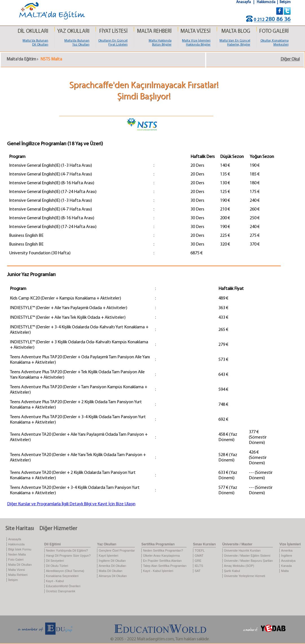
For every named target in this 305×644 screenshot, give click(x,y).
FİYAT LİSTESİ (113, 32)
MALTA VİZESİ (195, 32)
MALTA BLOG (236, 32)
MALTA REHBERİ (154, 32)
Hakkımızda (266, 2)
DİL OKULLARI (33, 32)
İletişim (285, 2)
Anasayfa (244, 2)
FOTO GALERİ (274, 32)
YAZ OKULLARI (73, 32)
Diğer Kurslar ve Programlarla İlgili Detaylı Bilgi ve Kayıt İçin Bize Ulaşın (71, 504)
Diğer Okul (290, 59)
